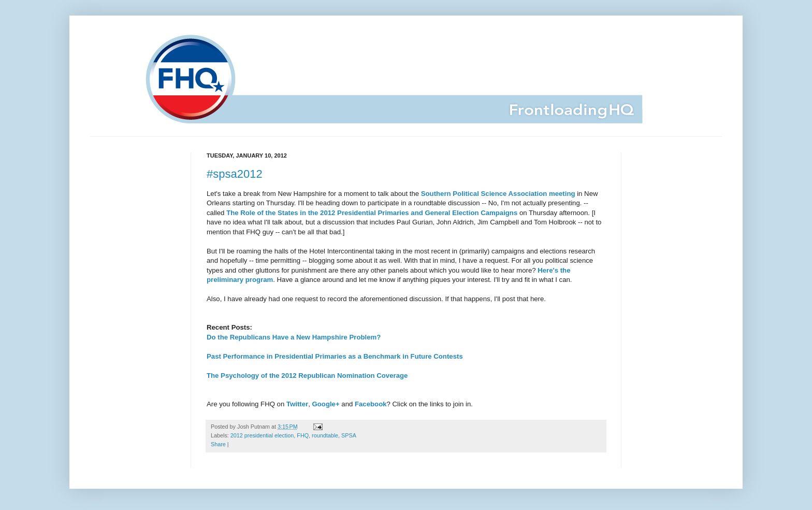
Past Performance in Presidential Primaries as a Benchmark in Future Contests (335, 356)
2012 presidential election (262, 435)
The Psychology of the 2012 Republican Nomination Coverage (307, 376)
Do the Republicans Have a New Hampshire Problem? (294, 337)
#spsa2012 (235, 174)
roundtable (325, 435)
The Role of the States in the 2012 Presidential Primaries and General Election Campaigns (372, 213)
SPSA (349, 435)
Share (218, 444)
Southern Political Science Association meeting (498, 194)
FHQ (303, 435)
